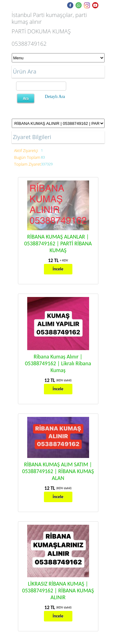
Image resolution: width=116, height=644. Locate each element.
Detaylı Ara (55, 97)
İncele (58, 269)
